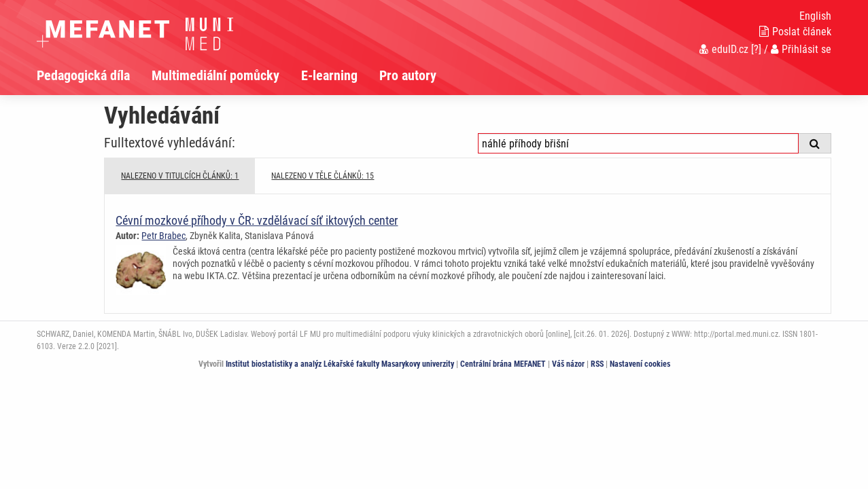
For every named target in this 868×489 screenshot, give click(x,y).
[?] (756, 49)
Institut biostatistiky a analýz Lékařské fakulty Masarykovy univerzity (340, 364)
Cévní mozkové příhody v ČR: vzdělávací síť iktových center (257, 220)
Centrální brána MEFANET (503, 364)
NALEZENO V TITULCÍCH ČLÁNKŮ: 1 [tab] (180, 176)
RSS (597, 364)
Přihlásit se (801, 49)
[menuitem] (94, 75)
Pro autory (408, 75)
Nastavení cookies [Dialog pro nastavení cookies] (640, 364)
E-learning (329, 75)
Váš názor (568, 364)
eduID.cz (724, 49)
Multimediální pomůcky (215, 75)
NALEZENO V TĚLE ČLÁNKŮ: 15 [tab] (323, 176)
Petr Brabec (163, 236)
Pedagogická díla (83, 75)
